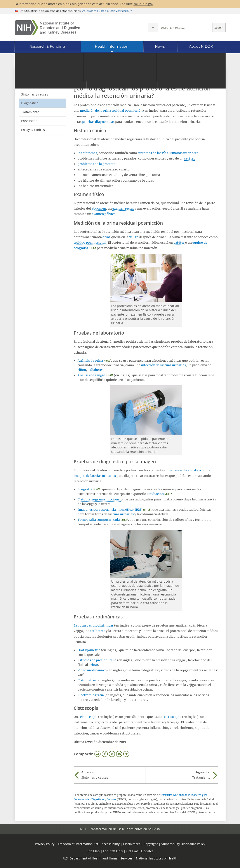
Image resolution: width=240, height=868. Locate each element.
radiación (157, 494)
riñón (82, 370)
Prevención (29, 121)
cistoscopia (89, 717)
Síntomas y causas (35, 94)
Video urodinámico (92, 670)
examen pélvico (104, 214)
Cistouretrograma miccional (99, 499)
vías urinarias (123, 514)
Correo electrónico (119, 754)
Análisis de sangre (91, 375)
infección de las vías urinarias (163, 365)
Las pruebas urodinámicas (94, 625)
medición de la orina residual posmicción (111, 111)
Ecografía (85, 489)
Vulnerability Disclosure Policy (183, 844)
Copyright (151, 844)
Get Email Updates (140, 851)
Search (219, 28)
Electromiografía (91, 695)
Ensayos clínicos (33, 130)
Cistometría (87, 680)
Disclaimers (132, 844)
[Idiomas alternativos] (210, 60)
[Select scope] (153, 28)
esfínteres (97, 631)
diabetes (97, 370)
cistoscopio (173, 717)
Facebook (105, 754)
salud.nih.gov (143, 4)
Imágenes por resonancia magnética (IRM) (110, 510)
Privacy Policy (45, 844)
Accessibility (111, 844)
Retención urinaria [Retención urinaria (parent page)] (39, 76)
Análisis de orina (90, 361)
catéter (189, 158)
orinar (93, 665)
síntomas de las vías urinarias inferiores (168, 153)
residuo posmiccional (90, 243)
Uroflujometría (89, 650)
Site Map (93, 851)
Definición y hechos (35, 85)
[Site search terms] (185, 28)
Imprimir (97, 754)
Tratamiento (30, 112)
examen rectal (123, 208)
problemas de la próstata (97, 164)
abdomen (99, 208)
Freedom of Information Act (78, 844)
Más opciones (126, 754)
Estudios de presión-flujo (97, 660)
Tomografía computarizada (99, 520)
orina (107, 237)
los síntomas (87, 153)
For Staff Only (113, 851)
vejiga (134, 237)
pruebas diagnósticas (98, 122)
